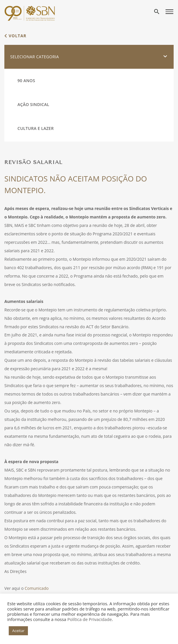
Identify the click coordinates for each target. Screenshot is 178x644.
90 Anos (26, 81)
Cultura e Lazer (36, 128)
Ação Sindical (33, 104)
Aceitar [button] (18, 631)
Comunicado (37, 588)
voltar (15, 36)
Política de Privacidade (89, 619)
